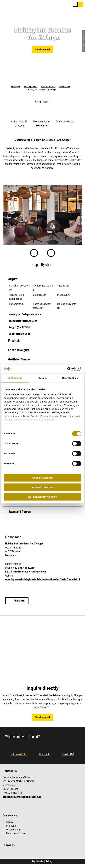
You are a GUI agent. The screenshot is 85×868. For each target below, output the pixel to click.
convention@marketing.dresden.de (22, 797)
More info (42, 126)
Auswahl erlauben (42, 487)
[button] (80, 4)
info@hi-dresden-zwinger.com (29, 572)
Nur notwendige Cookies (43, 497)
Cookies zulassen (43, 478)
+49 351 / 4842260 (24, 568)
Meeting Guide (31, 87)
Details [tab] (43, 378)
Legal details (38, 861)
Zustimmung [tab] (15, 378)
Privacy (49, 861)
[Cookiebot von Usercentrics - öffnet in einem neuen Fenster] (67, 369)
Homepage (16, 87)
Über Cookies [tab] (70, 378)
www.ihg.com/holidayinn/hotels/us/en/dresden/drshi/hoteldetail (42, 579)
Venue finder (64, 87)
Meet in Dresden (48, 87)
